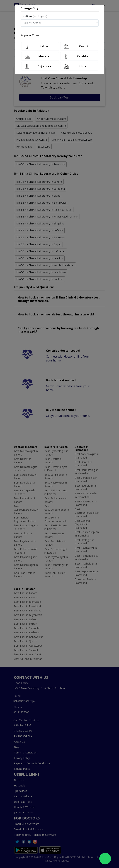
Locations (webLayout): (34, 16)
